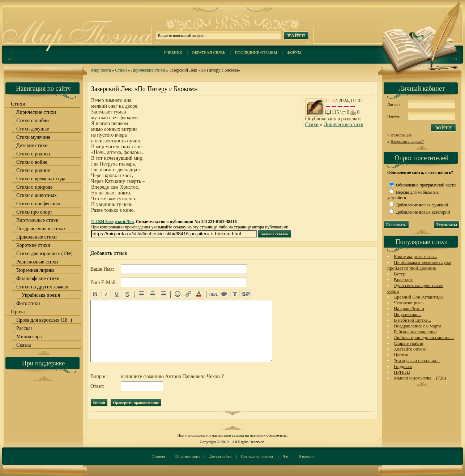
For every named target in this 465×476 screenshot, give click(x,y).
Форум (294, 52)
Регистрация (401, 135)
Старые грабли (409, 343)
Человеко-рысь (409, 303)
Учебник (173, 52)
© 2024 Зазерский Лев (112, 222)
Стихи (121, 70)
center (153, 294)
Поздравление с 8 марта (417, 326)
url (188, 294)
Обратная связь (209, 52)
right (163, 294)
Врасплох (403, 280)
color (199, 294)
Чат (286, 456)
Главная (158, 456)
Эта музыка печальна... (417, 361)
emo (178, 294)
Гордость (403, 366)
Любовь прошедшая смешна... (424, 337)
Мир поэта (101, 70)
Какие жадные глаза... (415, 256)
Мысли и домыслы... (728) (420, 378)
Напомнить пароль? (407, 141)
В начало (306, 456)
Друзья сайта (220, 456)
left (142, 294)
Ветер (400, 274)
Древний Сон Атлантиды (419, 297)
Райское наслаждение (415, 332)
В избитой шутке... (413, 320)
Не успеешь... (407, 314)
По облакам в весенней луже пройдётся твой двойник (419, 265)
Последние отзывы (256, 52)
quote (224, 294)
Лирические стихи (148, 70)
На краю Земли (409, 308)
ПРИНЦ (402, 372)
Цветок (401, 355)
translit (235, 294)
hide (213, 294)
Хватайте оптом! (410, 349)
